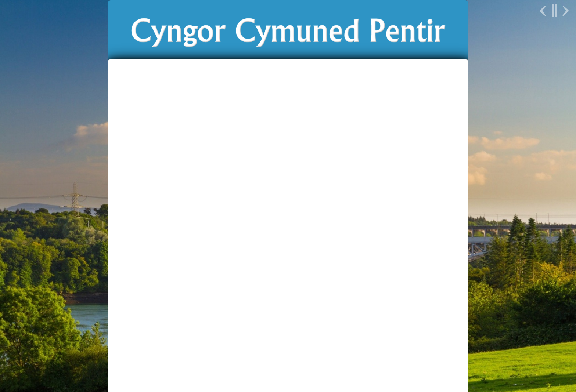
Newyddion (208, 159)
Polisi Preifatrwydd (288, 371)
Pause (554, 11)
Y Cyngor (251, 159)
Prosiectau (328, 159)
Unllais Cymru (385, 354)
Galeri (136, 290)
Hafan (171, 159)
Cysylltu (368, 159)
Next (565, 11)
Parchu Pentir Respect (338, 354)
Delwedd (366, 366)
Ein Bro (289, 159)
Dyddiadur (144, 256)
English (404, 159)
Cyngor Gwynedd (244, 354)
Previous (544, 11)
